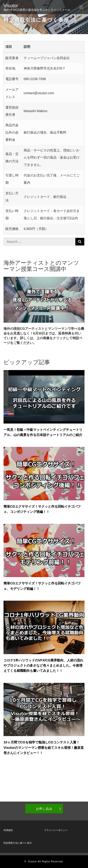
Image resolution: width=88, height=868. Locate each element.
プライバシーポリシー (56, 830)
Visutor (11, 6)
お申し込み (44, 809)
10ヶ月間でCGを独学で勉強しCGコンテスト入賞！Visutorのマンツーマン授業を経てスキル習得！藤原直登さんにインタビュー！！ (44, 748)
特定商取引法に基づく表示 (18, 843)
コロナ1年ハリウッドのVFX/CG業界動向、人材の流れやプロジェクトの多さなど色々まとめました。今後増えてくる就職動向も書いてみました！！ (43, 666)
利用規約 (8, 830)
